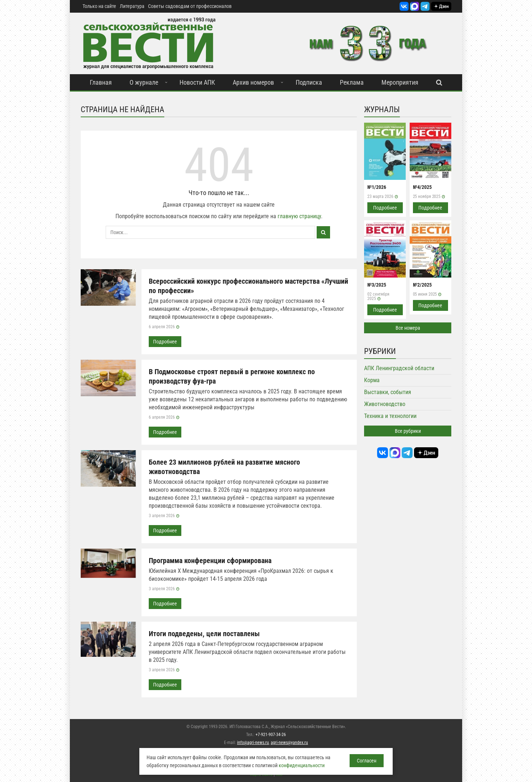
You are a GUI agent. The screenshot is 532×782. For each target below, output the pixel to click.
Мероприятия (400, 82)
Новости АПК (197, 82)
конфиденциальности (302, 765)
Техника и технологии (390, 416)
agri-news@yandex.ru (289, 743)
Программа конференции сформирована (210, 561)
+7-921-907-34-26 (271, 735)
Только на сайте (99, 6)
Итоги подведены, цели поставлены (204, 634)
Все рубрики (408, 431)
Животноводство (385, 404)
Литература (132, 6)
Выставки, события (388, 392)
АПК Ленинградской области (399, 368)
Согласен (367, 761)
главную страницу (299, 216)
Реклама (352, 82)
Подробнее (165, 342)
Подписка (309, 82)
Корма (372, 380)
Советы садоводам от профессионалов (190, 6)
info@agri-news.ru (253, 743)
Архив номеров (253, 82)
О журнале (144, 82)
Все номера (408, 328)
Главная (101, 82)
